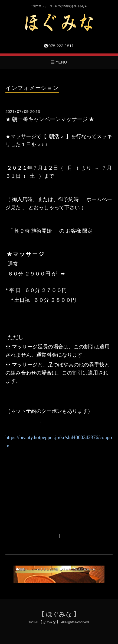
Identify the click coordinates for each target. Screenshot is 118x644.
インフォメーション (32, 88)
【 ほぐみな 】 (59, 615)
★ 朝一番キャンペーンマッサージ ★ (50, 119)
